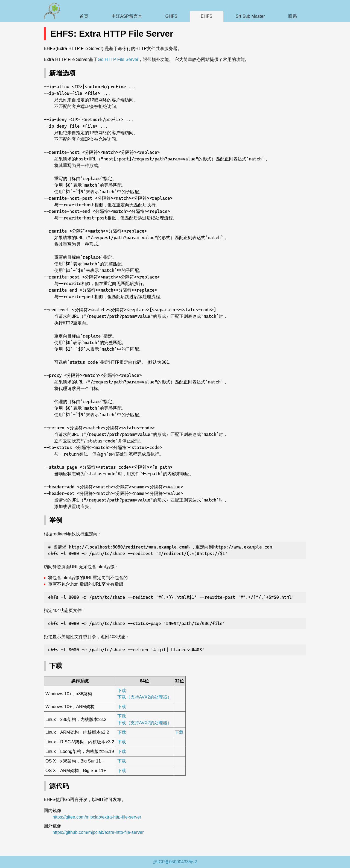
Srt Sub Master (250, 16)
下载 (122, 690)
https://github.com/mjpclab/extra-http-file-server (98, 832)
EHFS (207, 16)
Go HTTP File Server (118, 59)
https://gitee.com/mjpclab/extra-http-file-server (97, 817)
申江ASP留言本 (127, 16)
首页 (84, 16)
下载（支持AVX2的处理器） (145, 697)
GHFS (171, 16)
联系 (293, 16)
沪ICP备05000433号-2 (175, 862)
